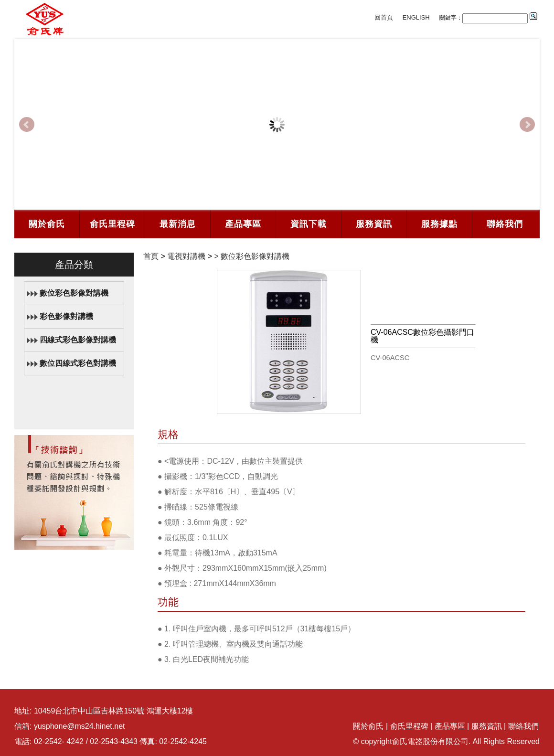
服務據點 (439, 224)
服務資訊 (374, 224)
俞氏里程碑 (112, 224)
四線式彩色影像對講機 (78, 340)
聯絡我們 (505, 224)
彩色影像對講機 (66, 316)
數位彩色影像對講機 (74, 293)
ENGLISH (416, 17)
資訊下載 (309, 224)
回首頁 (384, 17)
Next (527, 125)
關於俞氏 (47, 224)
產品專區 (243, 224)
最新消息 (178, 224)
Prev (27, 125)
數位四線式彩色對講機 (78, 363)
